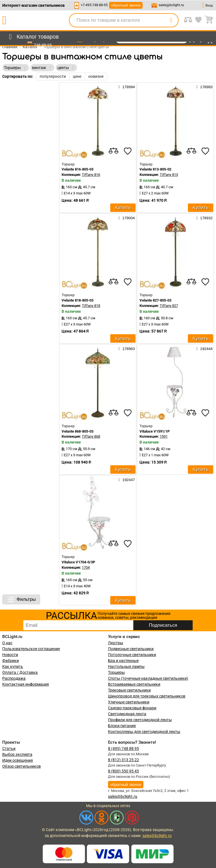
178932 (204, 218)
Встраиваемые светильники (134, 684)
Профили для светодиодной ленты (140, 720)
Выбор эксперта (17, 754)
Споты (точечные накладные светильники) (148, 678)
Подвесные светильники (131, 649)
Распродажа (14, 678)
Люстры (116, 643)
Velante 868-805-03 (77, 431)
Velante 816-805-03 (77, 169)
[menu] (33, 37)
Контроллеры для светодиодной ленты (144, 732)
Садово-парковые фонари (132, 708)
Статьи (9, 749)
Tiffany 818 (91, 306)
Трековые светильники (129, 690)
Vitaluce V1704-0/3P (78, 562)
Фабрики (11, 661)
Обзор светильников (22, 766)
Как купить (13, 666)
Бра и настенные (123, 661)
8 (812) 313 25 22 (123, 760)
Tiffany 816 (91, 175)
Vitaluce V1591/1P (155, 431)
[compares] (114, 151)
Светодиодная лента (127, 714)
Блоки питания (122, 726)
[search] (171, 20)
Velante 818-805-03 (77, 300)
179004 (127, 218)
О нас (7, 643)
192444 (204, 349)
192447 (127, 480)
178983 (204, 87)
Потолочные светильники (132, 655)
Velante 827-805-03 (155, 300)
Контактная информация (26, 684)
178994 (127, 87)
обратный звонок (126, 5)
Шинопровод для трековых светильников (147, 696)
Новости (10, 655)
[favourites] (128, 151)
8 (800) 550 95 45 (123, 771)
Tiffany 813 (169, 175)
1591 (164, 436)
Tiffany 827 (169, 306)
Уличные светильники (129, 702)
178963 (127, 349)
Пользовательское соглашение (31, 649)
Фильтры (21, 599)
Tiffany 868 (91, 436)
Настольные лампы (126, 666)
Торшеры (116, 672)
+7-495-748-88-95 (94, 5)
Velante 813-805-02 (155, 169)
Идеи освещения (18, 760)
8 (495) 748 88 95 (123, 749)
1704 (86, 567)
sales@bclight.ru (171, 5)
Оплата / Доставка (20, 672)
